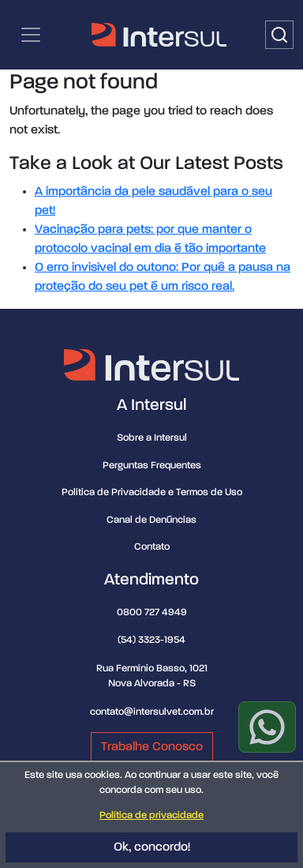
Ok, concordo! (152, 847)
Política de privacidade (151, 815)
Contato (152, 547)
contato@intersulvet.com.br (152, 712)
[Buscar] (279, 35)
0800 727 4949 (152, 612)
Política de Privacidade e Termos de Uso (152, 492)
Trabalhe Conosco (152, 747)
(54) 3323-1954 (151, 640)
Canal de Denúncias (151, 520)
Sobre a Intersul (152, 438)
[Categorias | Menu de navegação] (31, 35)
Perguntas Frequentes (152, 466)
